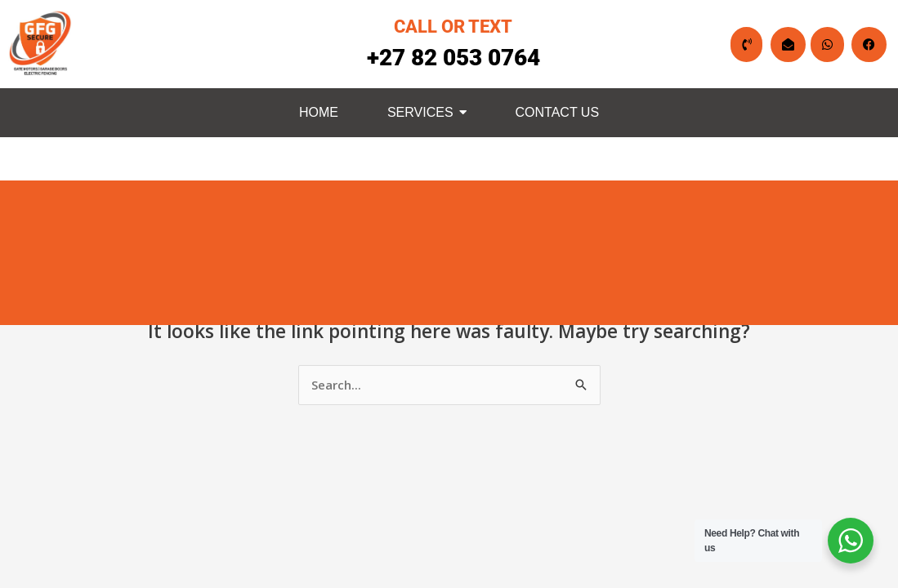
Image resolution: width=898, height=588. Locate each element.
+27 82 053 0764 (453, 58)
